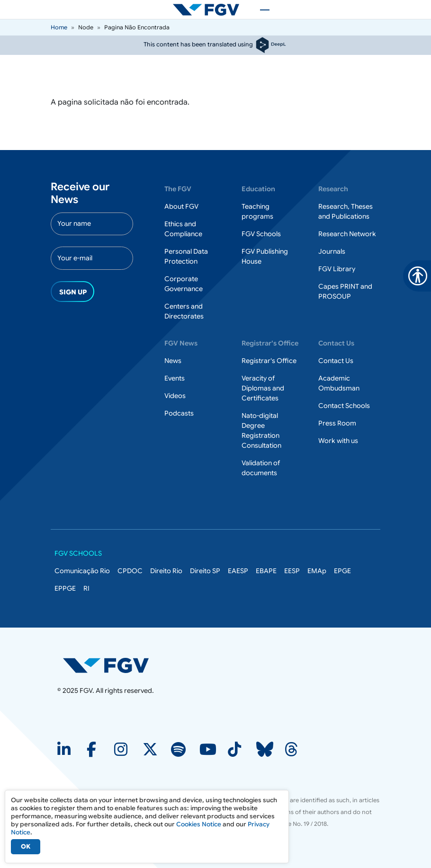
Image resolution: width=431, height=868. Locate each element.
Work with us (338, 441)
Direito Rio (166, 571)
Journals (332, 251)
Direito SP (205, 571)
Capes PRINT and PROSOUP (345, 291)
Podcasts (179, 413)
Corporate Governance (184, 284)
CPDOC (130, 571)
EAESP (238, 571)
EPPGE (65, 588)
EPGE (342, 571)
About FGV (181, 206)
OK (26, 846)
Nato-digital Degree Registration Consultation (261, 430)
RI (86, 588)
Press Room (337, 423)
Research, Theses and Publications (346, 211)
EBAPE (266, 571)
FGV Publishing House (265, 256)
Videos (175, 396)
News (173, 361)
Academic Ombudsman (339, 383)
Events (175, 378)
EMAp (317, 571)
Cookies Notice (199, 824)
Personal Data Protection (186, 256)
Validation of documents (261, 468)
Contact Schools (344, 406)
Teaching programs (257, 211)
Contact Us (336, 361)
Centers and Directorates (184, 311)
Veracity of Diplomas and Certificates (263, 388)
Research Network (347, 234)
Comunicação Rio (82, 571)
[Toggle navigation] (260, 9)
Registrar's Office (269, 361)
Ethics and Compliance (183, 229)
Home (59, 27)
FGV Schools (261, 234)
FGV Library (337, 269)
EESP (292, 571)
